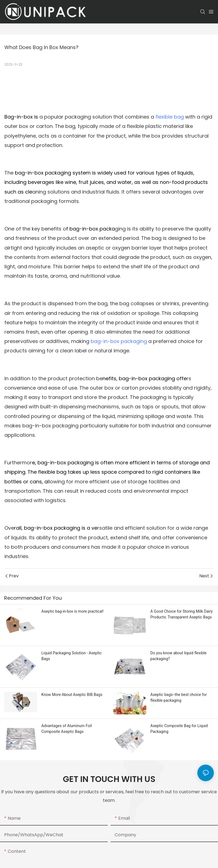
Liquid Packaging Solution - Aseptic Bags (72, 656)
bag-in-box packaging (119, 341)
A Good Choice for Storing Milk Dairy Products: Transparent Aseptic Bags (182, 614)
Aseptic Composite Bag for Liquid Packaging (179, 729)
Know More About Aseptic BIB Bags (72, 695)
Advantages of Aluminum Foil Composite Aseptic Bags (67, 729)
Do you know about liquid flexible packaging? (179, 656)
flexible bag (170, 117)
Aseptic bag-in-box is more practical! (72, 611)
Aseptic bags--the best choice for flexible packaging (179, 697)
